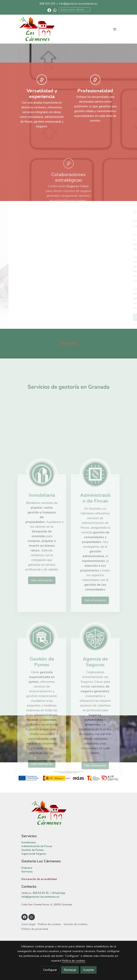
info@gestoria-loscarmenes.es (78, 4)
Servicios (27, 909)
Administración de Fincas (37, 884)
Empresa (27, 906)
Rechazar (70, 970)
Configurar (50, 970)
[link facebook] (49, 10)
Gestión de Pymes (33, 888)
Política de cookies (73, 961)
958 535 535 (47, 4)
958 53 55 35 (41, 931)
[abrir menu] (115, 29)
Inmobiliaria (29, 880)
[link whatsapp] (55, 10)
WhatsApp (58, 931)
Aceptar (88, 970)
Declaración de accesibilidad (39, 917)
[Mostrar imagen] (68, 814)
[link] (37, 29)
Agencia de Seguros (34, 892)
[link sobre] (68, 853)
